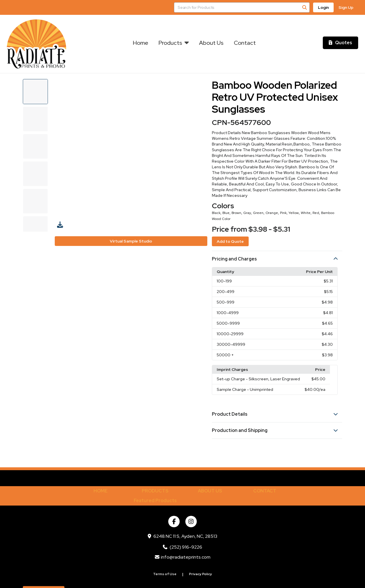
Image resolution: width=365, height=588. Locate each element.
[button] (277, 259)
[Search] (305, 7)
